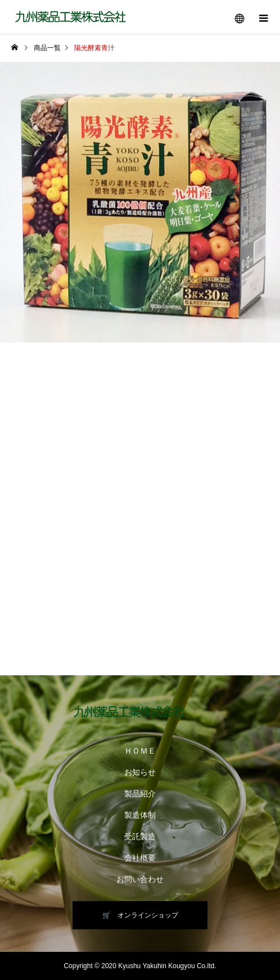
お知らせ (140, 772)
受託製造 (140, 836)
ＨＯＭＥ (140, 751)
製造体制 (140, 815)
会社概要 (140, 858)
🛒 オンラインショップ (140, 915)
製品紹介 (140, 794)
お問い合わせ (140, 879)
